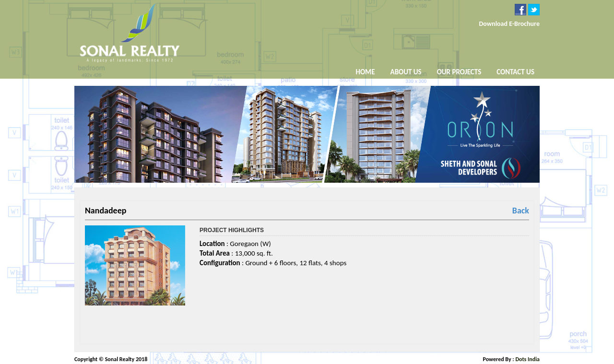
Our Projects (459, 72)
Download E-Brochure (509, 24)
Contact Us (515, 72)
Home (366, 72)
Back (521, 211)
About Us (406, 73)
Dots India (527, 359)
